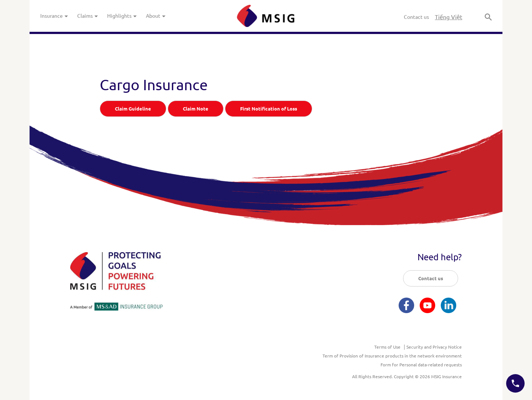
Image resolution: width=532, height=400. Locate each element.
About (156, 16)
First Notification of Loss (269, 109)
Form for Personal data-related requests (421, 365)
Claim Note (196, 109)
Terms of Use (387, 347)
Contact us (416, 17)
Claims (88, 16)
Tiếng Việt (449, 17)
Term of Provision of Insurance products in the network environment (392, 356)
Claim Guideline (133, 109)
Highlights (122, 16)
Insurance (54, 16)
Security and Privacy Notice (434, 347)
